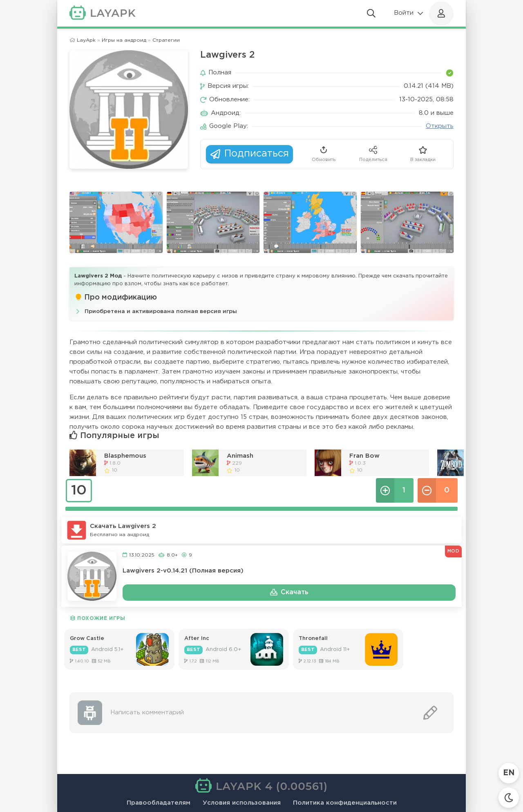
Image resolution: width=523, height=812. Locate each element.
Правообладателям (159, 803)
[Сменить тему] (509, 798)
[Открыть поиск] (371, 13)
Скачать (289, 593)
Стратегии (166, 40)
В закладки (423, 153)
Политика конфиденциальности (345, 803)
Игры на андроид (124, 40)
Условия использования (242, 803)
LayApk (86, 40)
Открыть (440, 126)
